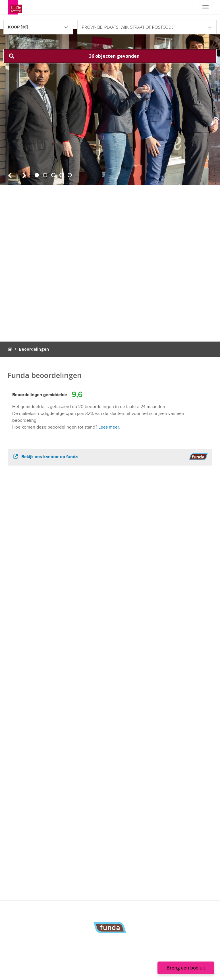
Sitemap (147, 972)
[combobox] (38, 24)
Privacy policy (127, 972)
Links (120, 963)
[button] (110, 56)
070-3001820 (67, 945)
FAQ (130, 963)
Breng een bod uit (186, 968)
